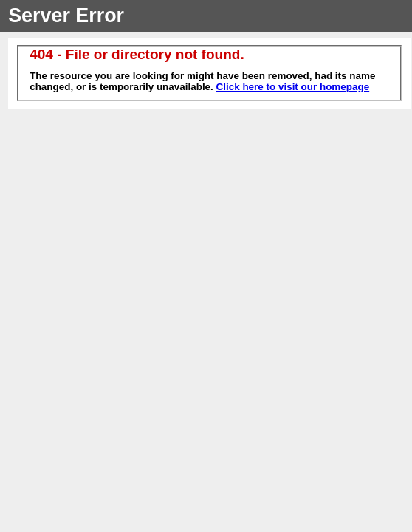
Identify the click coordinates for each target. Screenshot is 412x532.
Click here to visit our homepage (293, 87)
